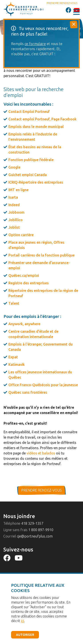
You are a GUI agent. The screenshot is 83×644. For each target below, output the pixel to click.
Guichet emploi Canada (28, 175)
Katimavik (17, 365)
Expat (13, 357)
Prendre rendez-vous (62, 3)
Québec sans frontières (28, 392)
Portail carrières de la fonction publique (41, 255)
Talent (14, 303)
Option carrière (21, 235)
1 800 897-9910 (41, 530)
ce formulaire (35, 44)
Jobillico (15, 220)
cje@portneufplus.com (35, 536)
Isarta (13, 197)
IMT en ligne (18, 190)
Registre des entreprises (29, 283)
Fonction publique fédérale (31, 160)
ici (22, 621)
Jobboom (16, 212)
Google (14, 167)
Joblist (14, 227)
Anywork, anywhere (24, 324)
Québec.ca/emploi (24, 275)
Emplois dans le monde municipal (36, 127)
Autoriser (25, 635)
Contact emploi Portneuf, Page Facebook (42, 119)
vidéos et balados (41, 453)
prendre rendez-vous (41, 490)
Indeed (14, 205)
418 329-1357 (32, 523)
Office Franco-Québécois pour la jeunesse (43, 385)
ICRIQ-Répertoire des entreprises (36, 182)
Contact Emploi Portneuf (29, 112)
